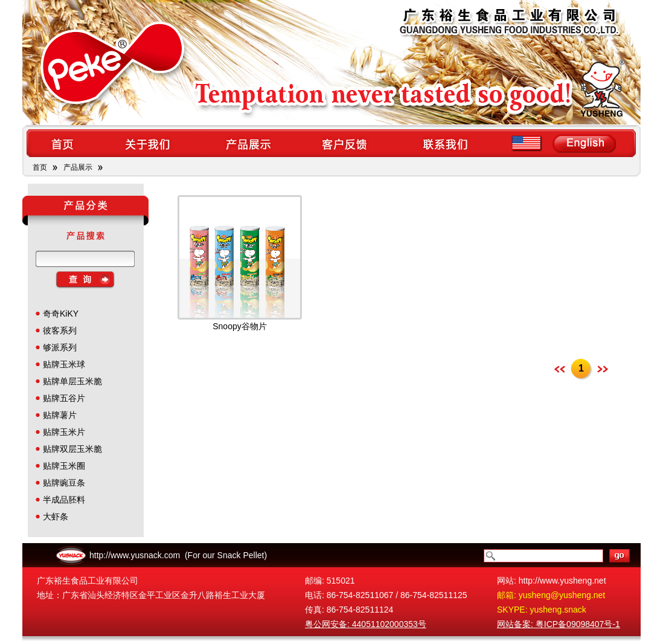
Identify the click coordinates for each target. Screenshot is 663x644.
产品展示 (78, 167)
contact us (447, 143)
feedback (347, 143)
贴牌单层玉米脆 (72, 381)
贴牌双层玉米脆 (72, 449)
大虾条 (56, 517)
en (566, 143)
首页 (40, 167)
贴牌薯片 (60, 415)
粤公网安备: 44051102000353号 (366, 624)
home (62, 143)
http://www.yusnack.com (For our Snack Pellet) (178, 555)
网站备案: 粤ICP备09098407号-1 (559, 624)
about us (148, 143)
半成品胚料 (64, 500)
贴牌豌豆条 (64, 483)
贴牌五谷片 (64, 398)
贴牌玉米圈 (64, 466)
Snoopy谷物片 (239, 326)
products (247, 143)
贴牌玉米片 (64, 432)
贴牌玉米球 (64, 364)
